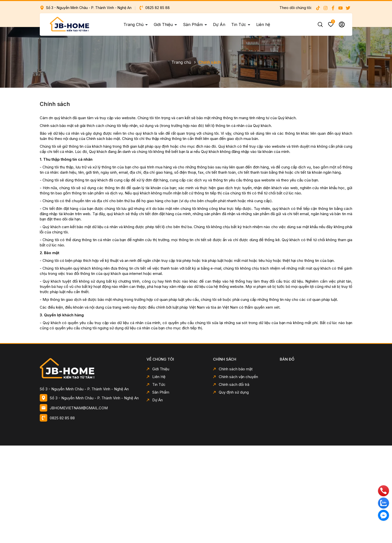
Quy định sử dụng (231, 392)
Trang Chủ (134, 24)
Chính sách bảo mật (233, 369)
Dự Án (219, 24)
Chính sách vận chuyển (235, 377)
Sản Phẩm (193, 24)
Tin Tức (239, 24)
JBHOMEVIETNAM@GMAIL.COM (79, 408)
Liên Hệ (156, 377)
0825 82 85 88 (154, 8)
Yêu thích (331, 24)
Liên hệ (263, 24)
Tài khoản (342, 24)
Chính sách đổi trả (231, 384)
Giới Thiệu (164, 24)
